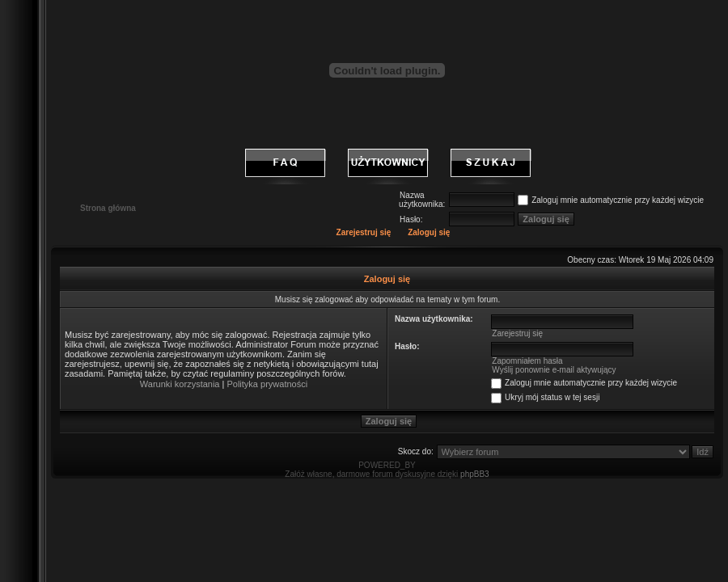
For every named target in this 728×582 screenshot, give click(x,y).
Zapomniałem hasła (527, 361)
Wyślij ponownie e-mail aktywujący (554, 370)
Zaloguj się (429, 232)
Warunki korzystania (180, 384)
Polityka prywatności (267, 384)
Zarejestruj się (364, 232)
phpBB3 (475, 474)
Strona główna (108, 208)
